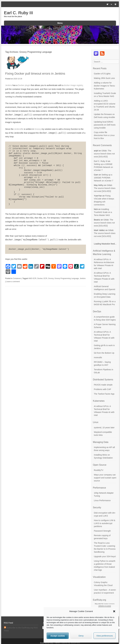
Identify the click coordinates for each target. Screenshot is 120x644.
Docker (40, 278)
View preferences (105, 636)
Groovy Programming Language (67, 278)
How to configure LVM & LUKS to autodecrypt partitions (105, 523)
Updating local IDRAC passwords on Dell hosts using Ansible (105, 125)
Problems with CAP (103, 389)
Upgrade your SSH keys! (105, 556)
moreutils (98, 357)
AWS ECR (32, 278)
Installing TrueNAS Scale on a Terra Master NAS (103, 212)
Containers (17, 278)
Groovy (38, 129)
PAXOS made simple (103, 385)
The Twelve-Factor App (104, 394)
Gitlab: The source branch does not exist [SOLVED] (104, 154)
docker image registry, (74, 85)
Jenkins (8, 85)
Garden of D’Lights (102, 74)
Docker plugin (24, 85)
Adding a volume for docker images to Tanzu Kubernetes (104, 86)
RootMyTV (99, 470)
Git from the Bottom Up (104, 353)
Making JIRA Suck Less (104, 78)
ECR (45, 278)
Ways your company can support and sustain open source (105, 478)
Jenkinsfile (19, 129)
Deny (81, 636)
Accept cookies (58, 636)
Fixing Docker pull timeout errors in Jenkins (35, 74)
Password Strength (102, 531)
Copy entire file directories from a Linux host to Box (104, 135)
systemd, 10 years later (104, 428)
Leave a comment (13, 282)
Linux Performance (102, 500)
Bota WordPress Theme (50, 643)
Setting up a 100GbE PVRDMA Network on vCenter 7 (103, 167)
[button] (114, 611)
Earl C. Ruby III (18, 13)
